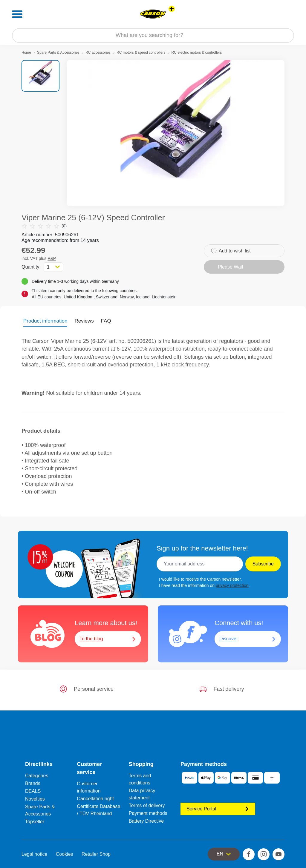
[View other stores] (172, 9)
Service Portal (218, 809)
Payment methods (148, 813)
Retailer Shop (96, 854)
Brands (33, 783)
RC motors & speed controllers (141, 53)
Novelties (35, 799)
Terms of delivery (147, 805)
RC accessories (98, 53)
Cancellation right (95, 799)
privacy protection (232, 585)
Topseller (35, 822)
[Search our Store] (153, 36)
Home (26, 53)
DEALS (33, 791)
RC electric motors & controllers (197, 53)
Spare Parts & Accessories (58, 53)
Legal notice (34, 854)
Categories (37, 776)
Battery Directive (146, 821)
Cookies (65, 854)
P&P (52, 258)
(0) (44, 226)
